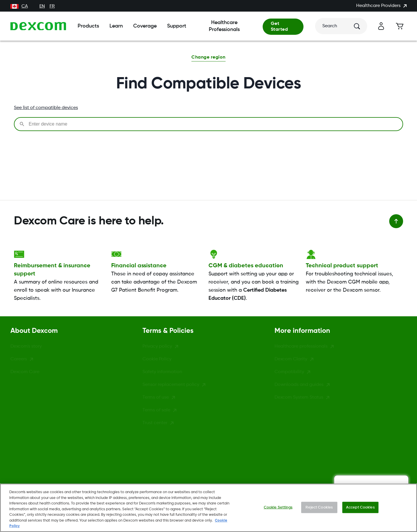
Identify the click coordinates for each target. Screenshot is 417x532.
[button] (208, 58)
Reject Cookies (319, 507)
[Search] (341, 26)
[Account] (381, 26)
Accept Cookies (360, 507)
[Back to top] (396, 221)
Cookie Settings (278, 507)
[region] (209, 508)
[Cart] (400, 26)
